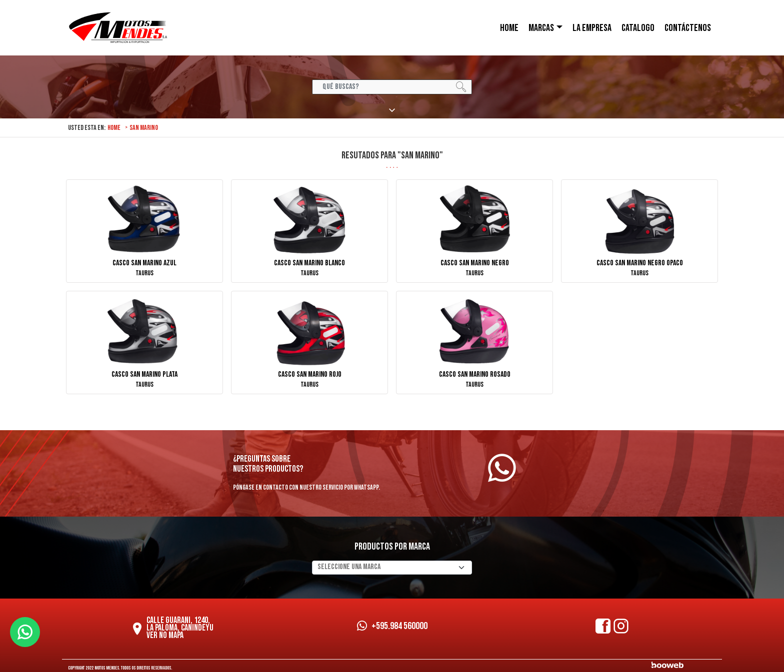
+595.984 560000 (392, 626)
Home (114, 128)
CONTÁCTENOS (688, 28)
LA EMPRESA (592, 28)
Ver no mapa (165, 635)
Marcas (541, 28)
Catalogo (638, 28)
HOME (509, 28)
